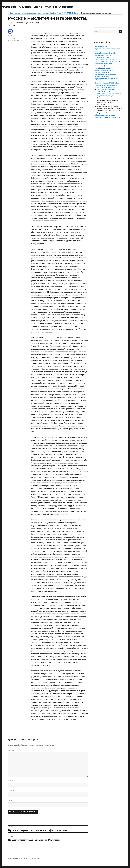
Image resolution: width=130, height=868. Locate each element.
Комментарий (15, 750)
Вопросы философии (102, 77)
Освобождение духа (102, 57)
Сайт (10, 801)
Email (11, 791)
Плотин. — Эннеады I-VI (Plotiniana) (107, 83)
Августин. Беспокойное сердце (106, 75)
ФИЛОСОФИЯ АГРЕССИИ (104, 55)
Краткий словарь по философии (106, 53)
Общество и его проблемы (104, 64)
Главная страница (101, 47)
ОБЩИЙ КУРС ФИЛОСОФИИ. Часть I (107, 60)
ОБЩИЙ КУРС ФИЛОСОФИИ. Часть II (108, 62)
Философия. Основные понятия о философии (38, 7)
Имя (10, 781)
